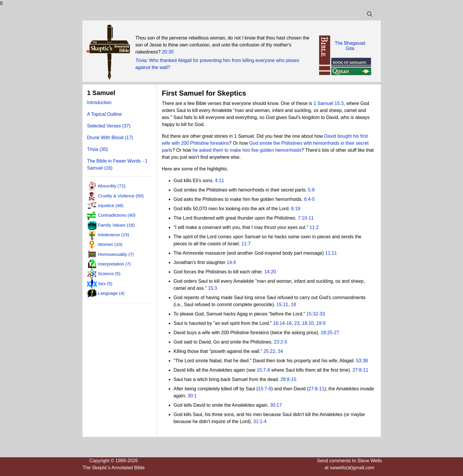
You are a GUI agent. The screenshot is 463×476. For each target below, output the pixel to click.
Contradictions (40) (117, 215)
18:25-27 (330, 333)
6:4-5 (309, 199)
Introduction (99, 102)
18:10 (308, 323)
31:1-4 (260, 421)
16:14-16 (282, 323)
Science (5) (109, 274)
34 (280, 351)
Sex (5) (105, 283)
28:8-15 (288, 379)
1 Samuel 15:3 (329, 103)
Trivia (141, 60)
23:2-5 (281, 342)
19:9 (321, 323)
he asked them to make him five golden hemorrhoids (247, 150)
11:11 (331, 253)
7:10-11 (306, 218)
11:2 (314, 227)
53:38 (362, 361)
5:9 (311, 190)
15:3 (212, 288)
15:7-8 (263, 370)
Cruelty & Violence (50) (121, 195)
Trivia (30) (98, 149)
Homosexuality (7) (116, 254)
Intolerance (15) (113, 235)
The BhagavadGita (350, 46)
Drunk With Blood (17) (110, 138)
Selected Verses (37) (109, 126)
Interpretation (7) (114, 264)
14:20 (270, 272)
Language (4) (111, 293)
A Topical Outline (105, 114)
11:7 (246, 244)
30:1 (192, 396)
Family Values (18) (116, 225)
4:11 (220, 181)
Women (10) (110, 244)
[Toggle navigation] (370, 14)
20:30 (168, 52)
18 (293, 305)
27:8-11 (360, 370)
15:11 (282, 305)
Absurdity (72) (112, 186)
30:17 (276, 405)
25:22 (269, 351)
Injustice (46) (111, 205)
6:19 (296, 209)
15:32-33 (316, 314)
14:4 (231, 262)
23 (297, 323)
